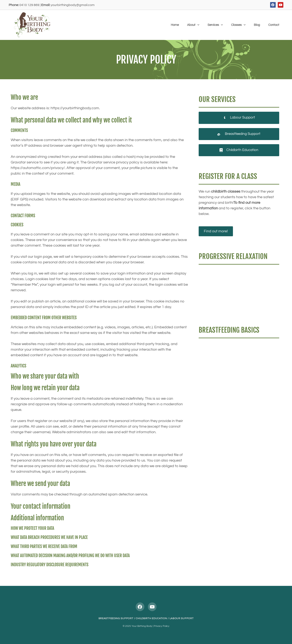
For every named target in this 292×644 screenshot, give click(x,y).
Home (175, 25)
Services (215, 25)
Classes (238, 25)
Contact (274, 25)
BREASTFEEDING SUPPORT (116, 618)
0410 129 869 (29, 5)
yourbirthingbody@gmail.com (73, 5)
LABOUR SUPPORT (182, 618)
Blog (257, 25)
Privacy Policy (162, 626)
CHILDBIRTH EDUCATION (151, 618)
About (193, 25)
